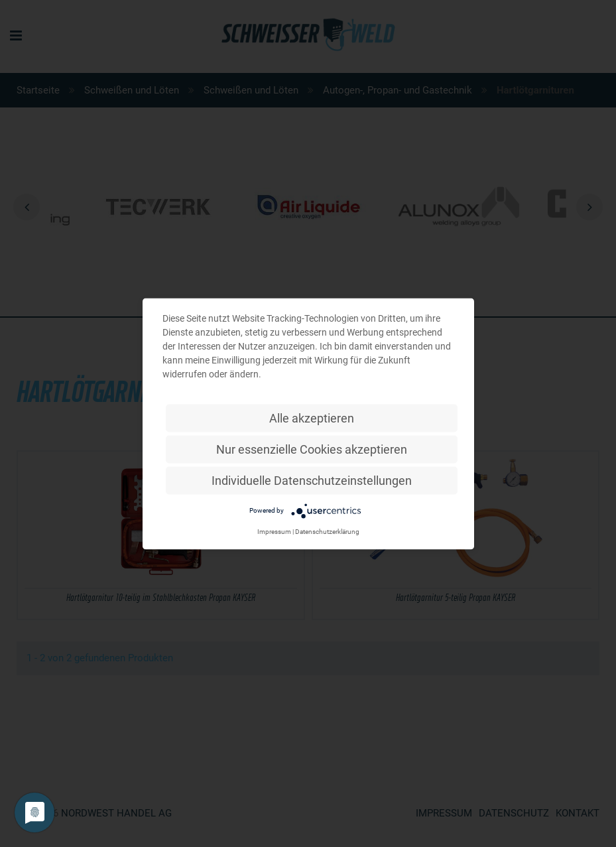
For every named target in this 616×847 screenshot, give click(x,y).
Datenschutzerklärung (327, 531)
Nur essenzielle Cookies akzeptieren (312, 449)
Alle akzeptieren (312, 418)
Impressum (274, 531)
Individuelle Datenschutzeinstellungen (312, 480)
